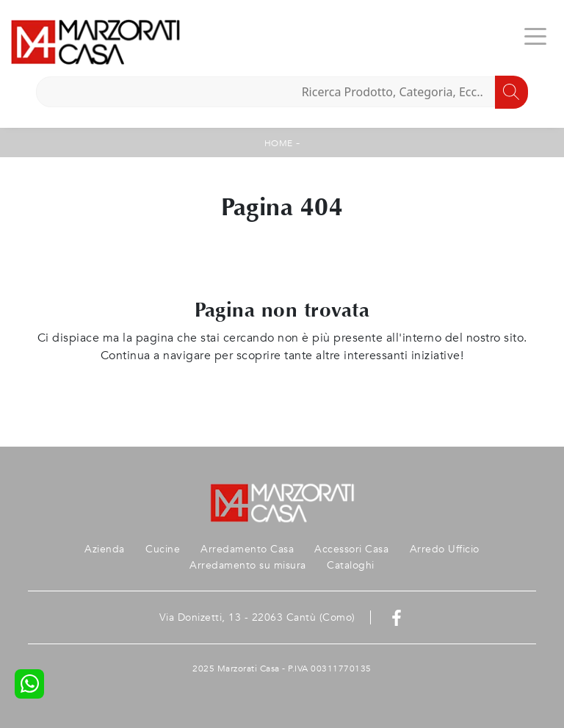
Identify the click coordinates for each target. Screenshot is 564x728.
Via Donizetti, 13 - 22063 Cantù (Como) (257, 617)
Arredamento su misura (248, 565)
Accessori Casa (351, 549)
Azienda (105, 549)
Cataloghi (351, 565)
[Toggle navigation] (535, 35)
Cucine (163, 549)
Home (279, 143)
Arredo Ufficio (445, 549)
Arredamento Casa (247, 549)
